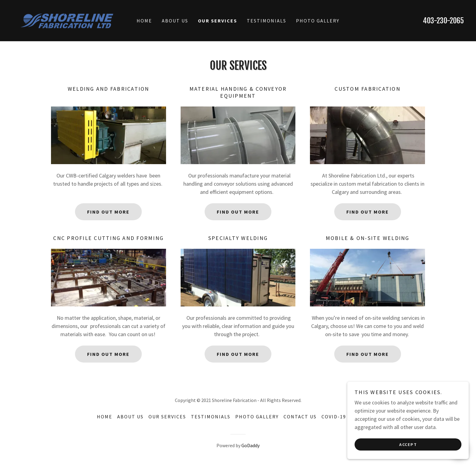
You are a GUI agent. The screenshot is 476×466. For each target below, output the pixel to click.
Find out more (108, 212)
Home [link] (144, 21)
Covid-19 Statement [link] (350, 417)
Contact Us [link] (300, 417)
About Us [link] (175, 21)
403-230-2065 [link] (443, 21)
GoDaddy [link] (250, 445)
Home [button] (105, 417)
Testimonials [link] (267, 21)
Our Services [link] (218, 21)
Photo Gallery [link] (318, 21)
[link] (69, 20)
